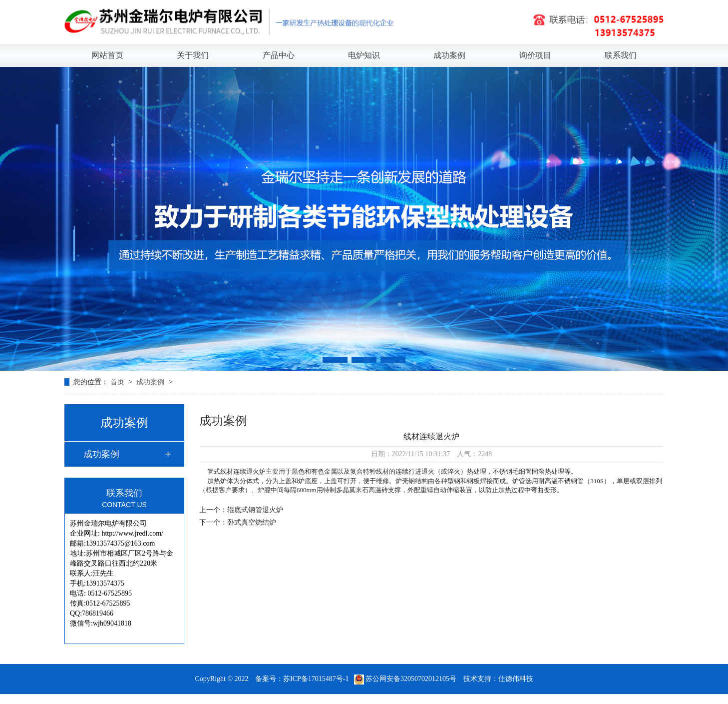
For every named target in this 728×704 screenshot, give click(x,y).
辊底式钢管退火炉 (255, 510)
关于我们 (193, 55)
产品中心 (279, 55)
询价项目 (535, 55)
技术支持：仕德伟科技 (498, 679)
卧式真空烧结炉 (252, 522)
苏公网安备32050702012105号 (406, 679)
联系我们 (621, 55)
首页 (118, 382)
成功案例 (449, 55)
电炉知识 (364, 55)
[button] (335, 360)
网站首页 (107, 55)
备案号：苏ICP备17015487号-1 (302, 679)
